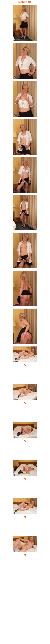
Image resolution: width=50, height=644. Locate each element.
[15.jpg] (25, 555)
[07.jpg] (25, 251)
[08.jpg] (25, 289)
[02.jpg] (25, 62)
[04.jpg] (25, 138)
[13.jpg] (25, 479)
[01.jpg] (25, 24)
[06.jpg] (25, 213)
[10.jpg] (25, 365)
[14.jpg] (25, 517)
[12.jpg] (25, 441)
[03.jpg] (25, 100)
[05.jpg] (25, 176)
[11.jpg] (25, 403)
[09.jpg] (25, 327)
